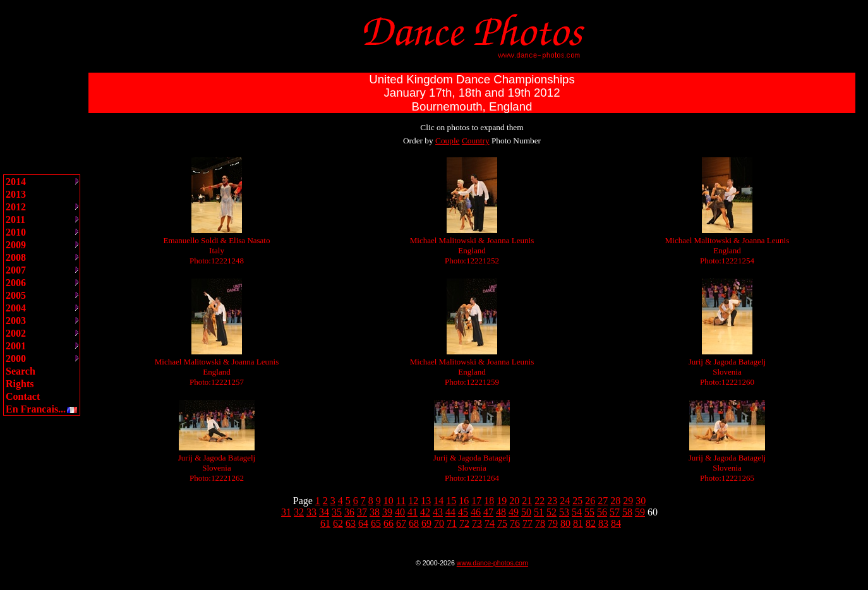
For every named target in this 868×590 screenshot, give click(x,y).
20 (514, 501)
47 (488, 512)
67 (401, 523)
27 (603, 501)
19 (502, 501)
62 (338, 523)
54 (577, 512)
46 (476, 512)
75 (502, 523)
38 (375, 512)
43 (438, 512)
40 (400, 512)
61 (325, 523)
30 (641, 501)
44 (450, 512)
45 (463, 512)
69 (426, 523)
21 (527, 501)
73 (477, 523)
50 (526, 512)
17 (476, 501)
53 (564, 512)
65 (376, 523)
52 (552, 512)
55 (589, 512)
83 (603, 523)
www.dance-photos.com (492, 563)
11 (401, 501)
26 (590, 501)
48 (501, 512)
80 (565, 523)
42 (425, 512)
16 (464, 501)
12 (413, 501)
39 (387, 512)
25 (577, 501)
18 (489, 501)
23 (552, 501)
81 (578, 523)
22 (539, 501)
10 (389, 501)
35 (337, 512)
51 (539, 512)
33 (311, 512)
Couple (448, 141)
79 (553, 523)
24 (565, 501)
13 (426, 501)
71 (452, 523)
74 (490, 523)
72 (464, 523)
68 (414, 523)
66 (389, 523)
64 (363, 523)
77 (527, 523)
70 (439, 523)
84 (616, 523)
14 (438, 501)
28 (615, 501)
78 (540, 523)
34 (324, 512)
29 (628, 501)
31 (286, 512)
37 (362, 512)
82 (591, 523)
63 (351, 523)
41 (413, 512)
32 (299, 512)
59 (640, 512)
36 (349, 512)
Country (476, 141)
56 (602, 512)
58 (627, 512)
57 (615, 512)
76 (515, 523)
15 (451, 501)
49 (514, 512)
